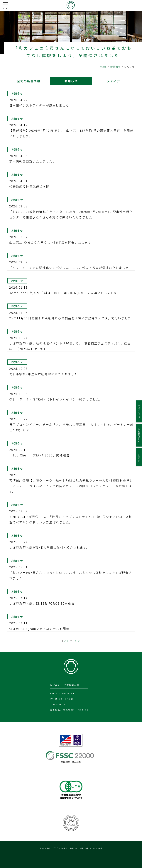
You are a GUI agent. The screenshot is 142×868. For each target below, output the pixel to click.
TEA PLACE (139, 457)
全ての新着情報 (29, 81)
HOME (103, 67)
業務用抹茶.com (139, 435)
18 (75, 641)
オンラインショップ (139, 411)
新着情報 (116, 67)
